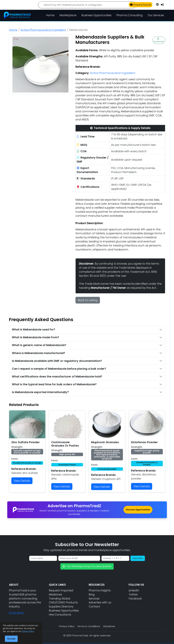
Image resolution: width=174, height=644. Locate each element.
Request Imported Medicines (61, 593)
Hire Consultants (60, 615)
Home (50, 15)
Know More (16, 613)
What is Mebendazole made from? (35, 337)
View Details (22, 481)
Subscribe (138, 558)
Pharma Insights (100, 590)
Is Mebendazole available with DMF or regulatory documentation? (57, 361)
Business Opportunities (96, 15)
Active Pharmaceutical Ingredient (43, 30)
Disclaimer (109, 626)
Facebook (135, 599)
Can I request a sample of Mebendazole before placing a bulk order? (59, 369)
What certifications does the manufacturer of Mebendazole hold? (57, 377)
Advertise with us (100, 602)
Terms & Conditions (89, 626)
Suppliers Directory (61, 607)
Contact (94, 607)
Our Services (156, 15)
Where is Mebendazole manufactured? (38, 353)
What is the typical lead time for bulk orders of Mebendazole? (54, 384)
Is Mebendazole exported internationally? (40, 392)
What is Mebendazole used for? (34, 330)
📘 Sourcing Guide (143, 638)
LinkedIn (134, 590)
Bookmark (159, 40)
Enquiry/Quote (141, 5)
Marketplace (68, 15)
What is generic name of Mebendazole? (39, 345)
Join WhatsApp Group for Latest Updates (87, 566)
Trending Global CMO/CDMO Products (63, 601)
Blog (92, 595)
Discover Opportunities (138, 510)
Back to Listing (88, 300)
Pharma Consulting (130, 15)
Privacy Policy (67, 626)
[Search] (87, 5)
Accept (11, 639)
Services (94, 599)
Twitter (133, 595)
